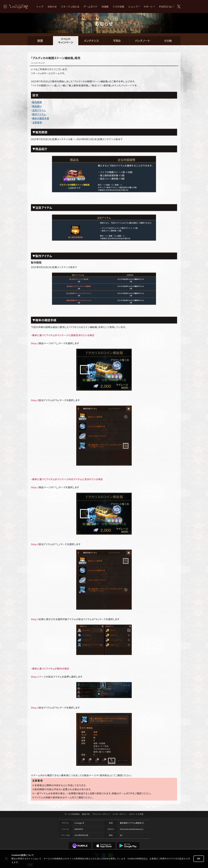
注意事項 (37, 122)
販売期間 (37, 102)
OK (199, 859)
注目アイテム (39, 110)
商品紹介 (37, 106)
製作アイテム (39, 114)
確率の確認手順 (41, 118)
